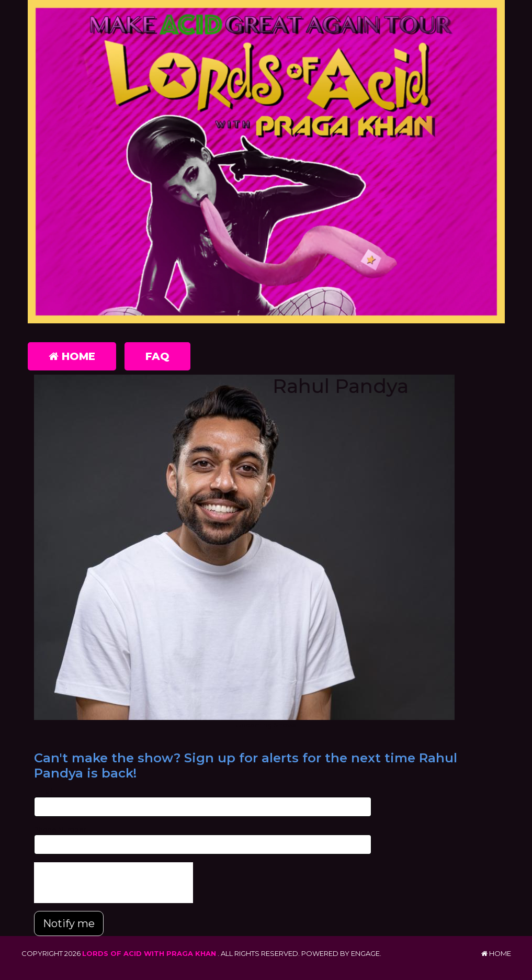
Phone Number (60, 829)
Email (43, 791)
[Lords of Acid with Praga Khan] (266, 164)
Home (72, 356)
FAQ (157, 356)
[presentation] (114, 883)
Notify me (69, 923)
